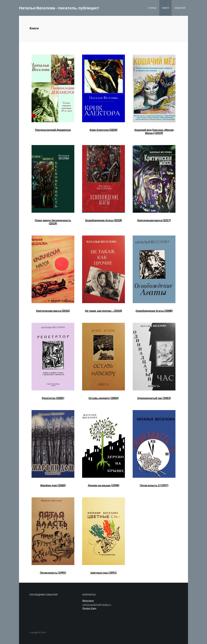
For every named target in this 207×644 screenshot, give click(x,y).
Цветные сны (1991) (103, 573)
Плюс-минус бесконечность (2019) (53, 222)
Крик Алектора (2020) (103, 130)
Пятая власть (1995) (53, 573)
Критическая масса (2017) (154, 220)
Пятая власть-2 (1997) (154, 485)
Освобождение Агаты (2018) (103, 220)
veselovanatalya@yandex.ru (97, 604)
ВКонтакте (88, 601)
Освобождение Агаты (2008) (154, 311)
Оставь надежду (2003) (103, 398)
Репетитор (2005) (53, 398)
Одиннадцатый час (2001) (154, 398)
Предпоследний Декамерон (53, 130)
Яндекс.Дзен (89, 608)
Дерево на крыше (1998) (103, 485)
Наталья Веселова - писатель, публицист (59, 8)
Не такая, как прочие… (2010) (103, 311)
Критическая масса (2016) (53, 311)
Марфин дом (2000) (53, 485)
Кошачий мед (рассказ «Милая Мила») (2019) (154, 131)
